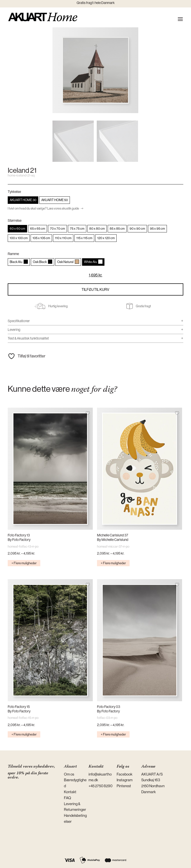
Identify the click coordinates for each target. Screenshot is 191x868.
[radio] (23, 200)
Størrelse (15, 220)
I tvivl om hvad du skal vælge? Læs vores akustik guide (43, 208)
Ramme (13, 254)
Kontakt (70, 792)
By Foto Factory (19, 540)
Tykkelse (14, 192)
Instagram (125, 780)
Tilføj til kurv (95, 289)
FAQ (68, 798)
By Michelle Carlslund (113, 540)
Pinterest (124, 786)
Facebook (124, 774)
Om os (69, 774)
